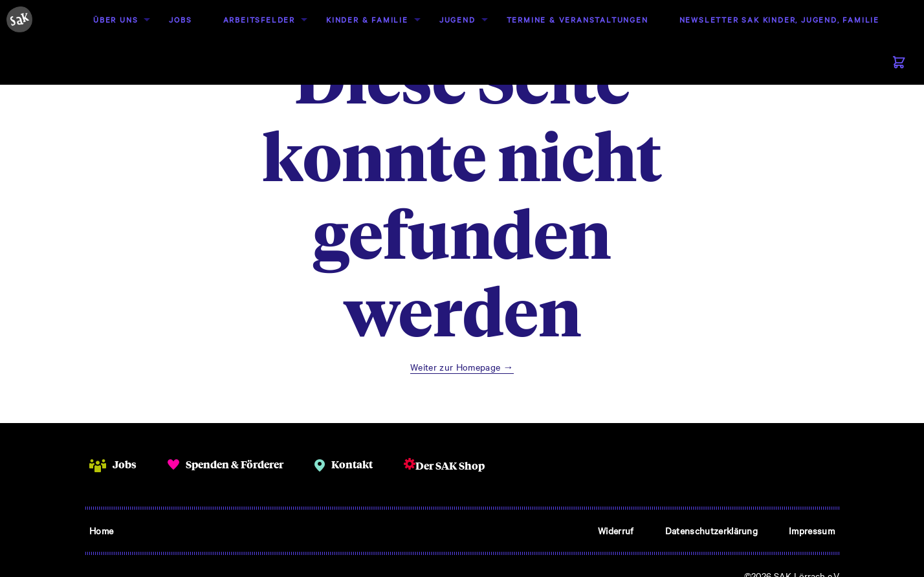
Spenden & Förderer (235, 464)
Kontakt (352, 464)
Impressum (812, 530)
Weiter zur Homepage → (462, 367)
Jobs (180, 19)
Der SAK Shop (450, 465)
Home (101, 530)
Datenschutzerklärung (711, 530)
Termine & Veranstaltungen (577, 19)
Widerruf (616, 530)
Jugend (457, 19)
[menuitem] (115, 20)
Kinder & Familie (367, 19)
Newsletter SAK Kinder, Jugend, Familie (779, 19)
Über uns (115, 19)
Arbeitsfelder (259, 19)
